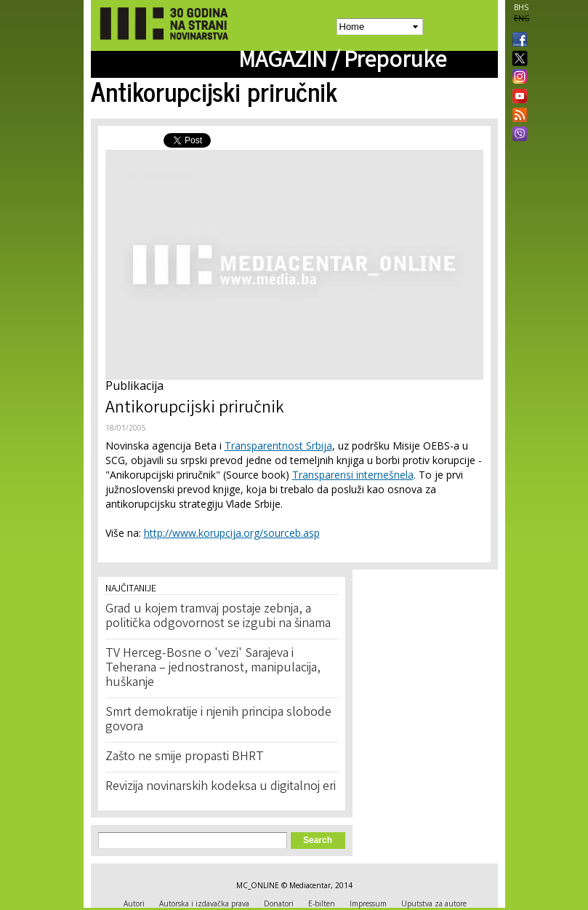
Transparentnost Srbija (278, 446)
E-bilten (322, 903)
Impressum (368, 903)
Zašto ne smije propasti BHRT (185, 757)
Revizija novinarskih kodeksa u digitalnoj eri (221, 787)
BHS (521, 7)
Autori (134, 903)
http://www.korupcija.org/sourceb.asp (232, 533)
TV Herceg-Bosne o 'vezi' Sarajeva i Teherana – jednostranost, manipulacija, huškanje (213, 668)
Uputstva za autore (434, 903)
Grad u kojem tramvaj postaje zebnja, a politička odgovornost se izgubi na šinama (218, 617)
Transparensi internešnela (353, 475)
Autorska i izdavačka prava (204, 903)
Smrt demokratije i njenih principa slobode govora (218, 720)
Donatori (279, 903)
